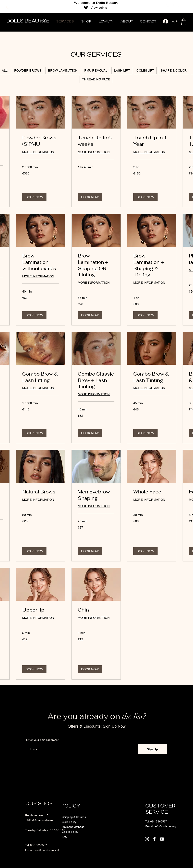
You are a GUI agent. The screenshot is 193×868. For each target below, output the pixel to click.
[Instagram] (168, 5)
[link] (41, 141)
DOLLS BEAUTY (26, 21)
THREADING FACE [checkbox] (96, 79)
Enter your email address (42, 740)
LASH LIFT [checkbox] (122, 70)
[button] (184, 22)
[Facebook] (173, 5)
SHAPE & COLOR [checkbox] (174, 70)
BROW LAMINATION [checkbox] (63, 70)
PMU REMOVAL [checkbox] (96, 70)
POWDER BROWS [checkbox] (28, 70)
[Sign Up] (152, 749)
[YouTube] (178, 5)
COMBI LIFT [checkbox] (145, 70)
